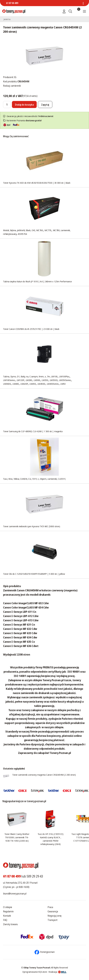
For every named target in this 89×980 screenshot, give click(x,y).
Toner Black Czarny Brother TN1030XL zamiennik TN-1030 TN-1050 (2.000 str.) (17, 837)
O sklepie (8, 907)
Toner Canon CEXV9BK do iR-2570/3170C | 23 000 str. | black (31, 329)
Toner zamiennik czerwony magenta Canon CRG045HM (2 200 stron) (44, 775)
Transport (53, 920)
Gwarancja (53, 911)
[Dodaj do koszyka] (24, 104)
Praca (50, 907)
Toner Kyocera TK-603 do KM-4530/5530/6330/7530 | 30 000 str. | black (37, 183)
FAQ (5, 920)
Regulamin (8, 911)
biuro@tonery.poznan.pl (15, 894)
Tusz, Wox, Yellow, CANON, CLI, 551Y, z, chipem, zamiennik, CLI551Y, (34, 479)
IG (15, 77)
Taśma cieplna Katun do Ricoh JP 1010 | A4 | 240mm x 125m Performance (37, 281)
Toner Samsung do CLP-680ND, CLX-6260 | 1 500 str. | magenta (33, 431)
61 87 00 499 (12, 3)
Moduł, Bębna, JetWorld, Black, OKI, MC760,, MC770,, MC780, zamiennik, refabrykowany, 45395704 (37, 232)
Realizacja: (57, 972)
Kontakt (7, 916)
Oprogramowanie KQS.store (35, 972)
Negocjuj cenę (55, 916)
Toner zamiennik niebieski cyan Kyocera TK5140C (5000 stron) (32, 526)
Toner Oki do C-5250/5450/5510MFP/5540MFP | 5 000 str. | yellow (34, 574)
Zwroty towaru (10, 924)
